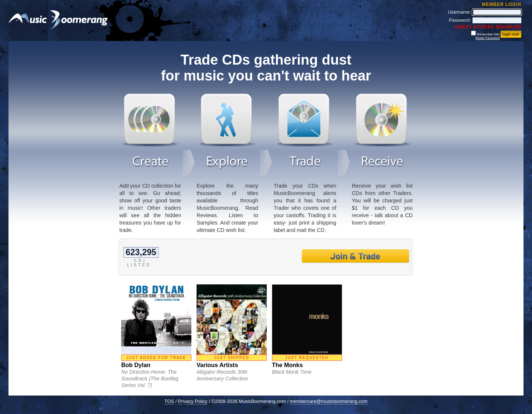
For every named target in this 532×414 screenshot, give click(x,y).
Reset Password (488, 38)
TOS (169, 401)
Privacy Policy (193, 401)
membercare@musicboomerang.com (329, 401)
